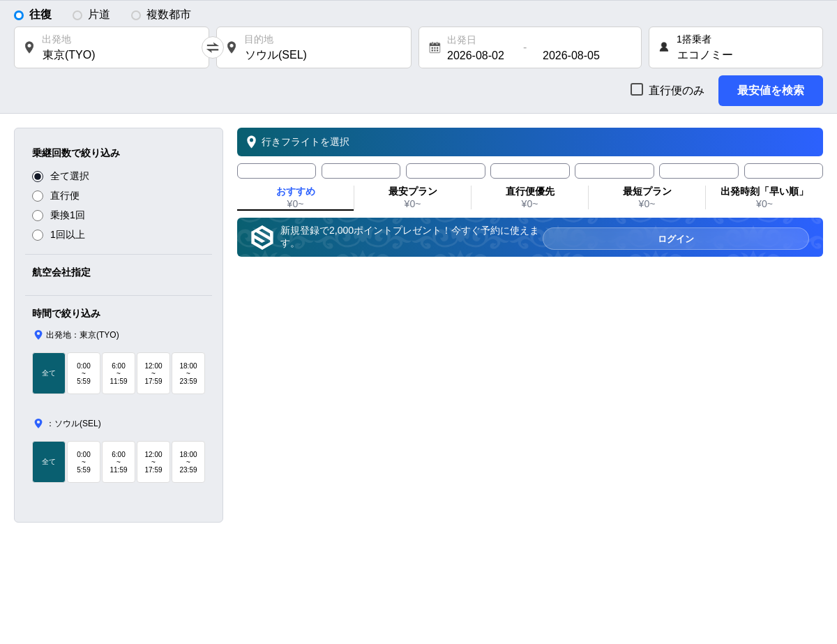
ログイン (773, 238)
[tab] (277, 171)
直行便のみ (677, 90)
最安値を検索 (771, 90)
